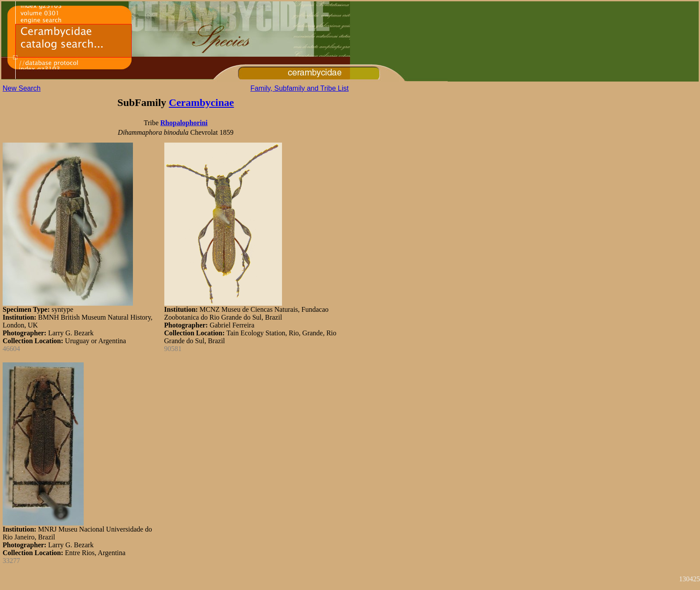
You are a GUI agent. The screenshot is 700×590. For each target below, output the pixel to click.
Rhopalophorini (184, 123)
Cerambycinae (201, 102)
